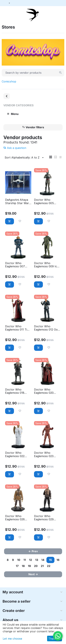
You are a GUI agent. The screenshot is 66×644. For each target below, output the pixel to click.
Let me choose (12, 639)
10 (19, 560)
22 (49, 566)
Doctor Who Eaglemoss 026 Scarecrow (15, 518)
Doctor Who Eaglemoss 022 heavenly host (15, 454)
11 (25, 560)
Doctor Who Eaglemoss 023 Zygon (44, 454)
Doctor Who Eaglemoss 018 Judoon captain (15, 391)
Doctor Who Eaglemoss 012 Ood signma (47, 328)
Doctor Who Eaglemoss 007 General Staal (15, 265)
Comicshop (9, 81)
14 (43, 560)
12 (31, 560)
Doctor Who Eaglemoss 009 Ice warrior (46, 265)
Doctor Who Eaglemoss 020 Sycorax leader (44, 391)
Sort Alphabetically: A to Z (25, 158)
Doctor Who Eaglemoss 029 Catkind (44, 518)
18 (23, 566)
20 (36, 566)
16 (58, 560)
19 (29, 566)
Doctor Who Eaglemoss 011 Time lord (18, 328)
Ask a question (15, 148)
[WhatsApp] (58, 636)
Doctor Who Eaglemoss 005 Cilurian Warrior (44, 201)
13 (37, 560)
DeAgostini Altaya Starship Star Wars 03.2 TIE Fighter (18, 201)
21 (42, 566)
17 (17, 566)
